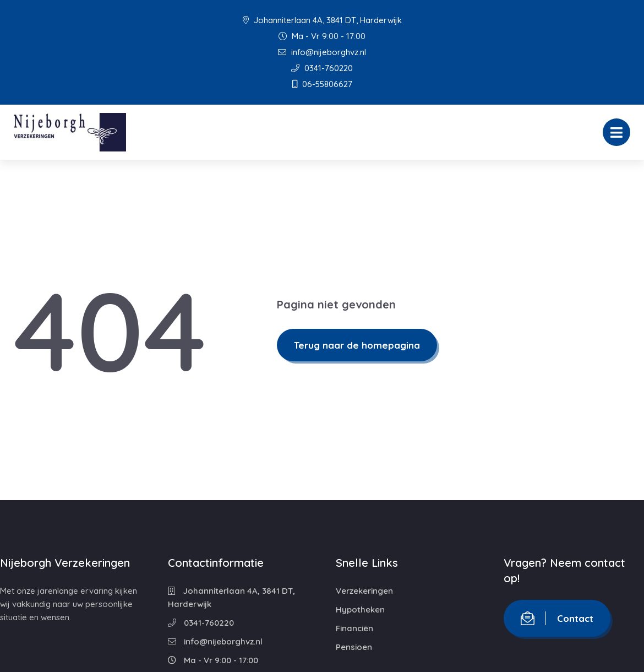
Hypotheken (360, 609)
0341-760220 (322, 68)
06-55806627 (322, 84)
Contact (557, 618)
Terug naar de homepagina (357, 345)
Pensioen (354, 647)
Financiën (354, 628)
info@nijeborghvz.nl (322, 52)
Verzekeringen (364, 591)
